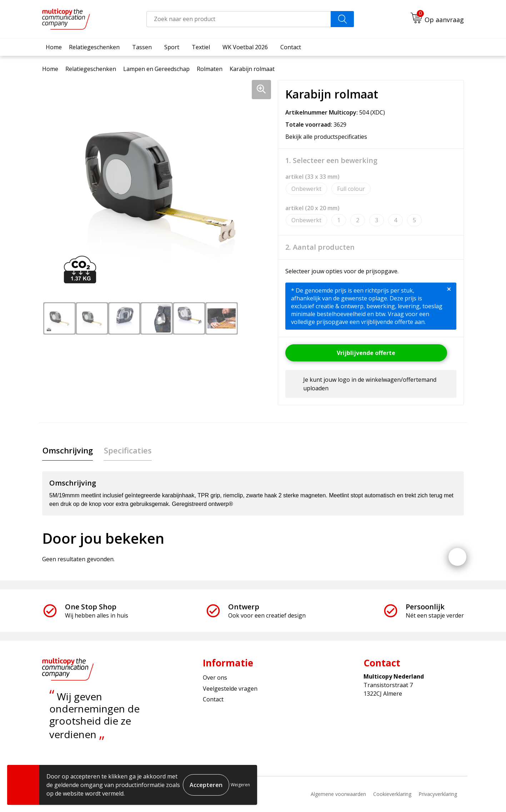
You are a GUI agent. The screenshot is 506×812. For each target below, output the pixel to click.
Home (54, 47)
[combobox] (239, 19)
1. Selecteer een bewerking (331, 161)
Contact (291, 47)
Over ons (215, 678)
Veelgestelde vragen (230, 689)
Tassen (142, 47)
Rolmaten (210, 69)
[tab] (67, 450)
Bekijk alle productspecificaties (329, 137)
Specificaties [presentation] (127, 450)
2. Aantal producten (320, 247)
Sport (172, 47)
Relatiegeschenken (94, 47)
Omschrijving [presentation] (67, 450)
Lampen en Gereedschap (156, 69)
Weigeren (240, 785)
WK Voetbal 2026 (245, 47)
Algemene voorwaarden (338, 794)
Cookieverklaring (392, 794)
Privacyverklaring (438, 794)
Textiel (201, 47)
